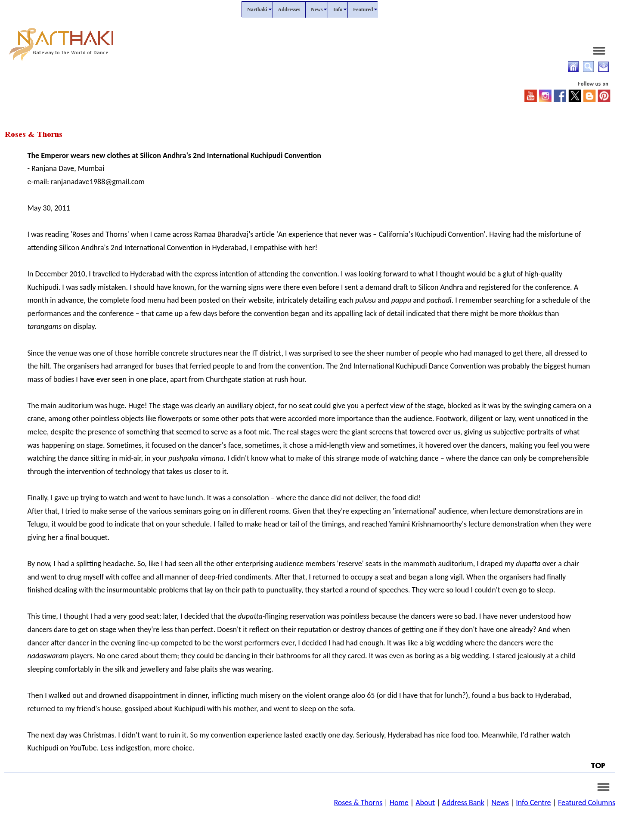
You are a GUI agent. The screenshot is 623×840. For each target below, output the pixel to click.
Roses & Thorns (358, 803)
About (425, 803)
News (500, 803)
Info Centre (533, 803)
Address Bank (463, 803)
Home (399, 803)
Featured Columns (587, 803)
